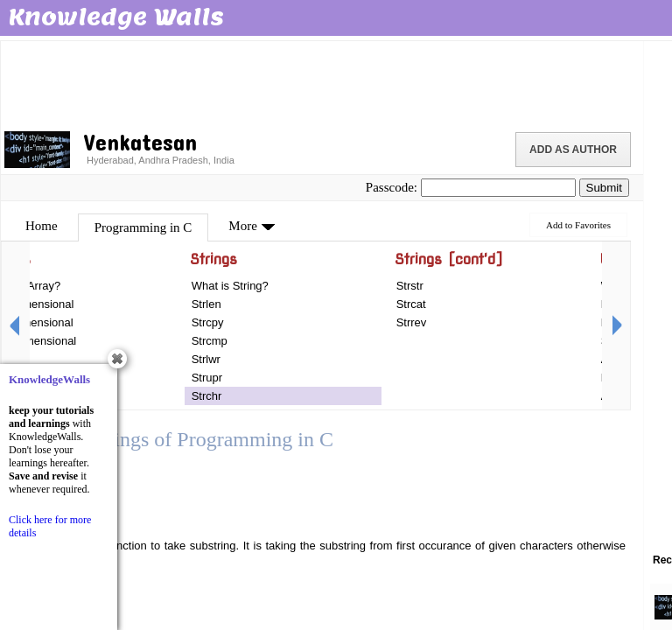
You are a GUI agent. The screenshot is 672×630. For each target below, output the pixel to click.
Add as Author (573, 150)
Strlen (206, 304)
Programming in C (143, 227)
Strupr (207, 378)
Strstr (410, 286)
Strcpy (208, 322)
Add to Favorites (578, 225)
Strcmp (210, 341)
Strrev (412, 322)
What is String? (230, 286)
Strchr (207, 396)
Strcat (411, 304)
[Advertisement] (322, 83)
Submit (604, 188)
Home (42, 226)
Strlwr (206, 359)
